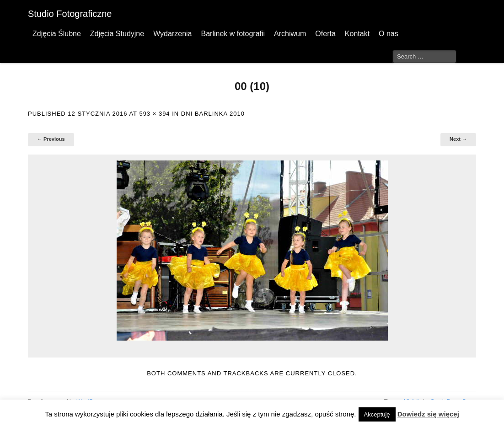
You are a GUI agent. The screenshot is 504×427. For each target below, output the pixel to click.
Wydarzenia (172, 34)
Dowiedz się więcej (428, 414)
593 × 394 (154, 114)
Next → (458, 139)
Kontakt (357, 34)
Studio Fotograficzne (70, 14)
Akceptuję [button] (377, 414)
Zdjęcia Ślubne (57, 34)
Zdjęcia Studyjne (117, 34)
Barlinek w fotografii (233, 34)
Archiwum (290, 34)
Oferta (325, 34)
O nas (389, 34)
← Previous (51, 139)
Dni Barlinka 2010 (213, 114)
